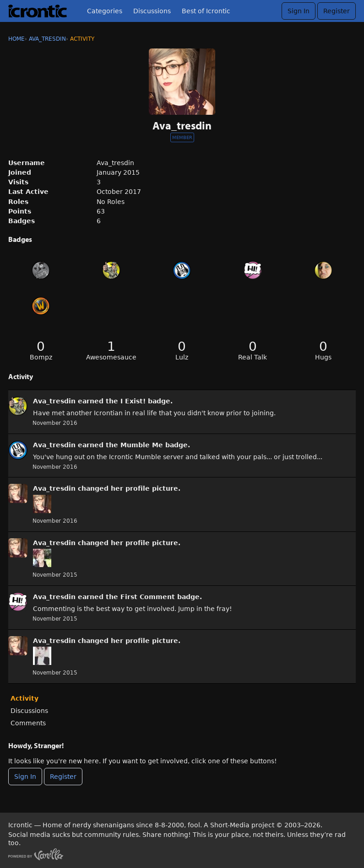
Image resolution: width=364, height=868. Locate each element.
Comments (28, 723)
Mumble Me (142, 445)
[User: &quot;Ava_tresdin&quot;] (18, 406)
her (117, 488)
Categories (105, 11)
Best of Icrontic (206, 11)
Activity (24, 698)
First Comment (148, 597)
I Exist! (133, 401)
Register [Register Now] (63, 777)
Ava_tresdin (54, 401)
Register (337, 11)
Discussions (152, 11)
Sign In (299, 11)
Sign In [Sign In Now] (25, 777)
